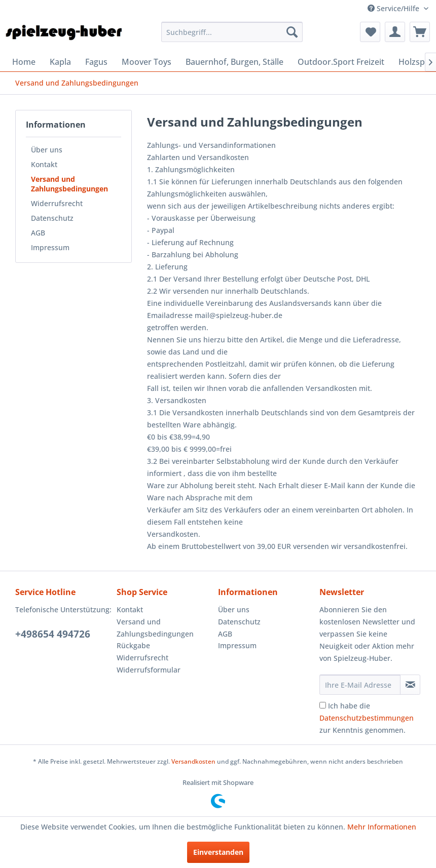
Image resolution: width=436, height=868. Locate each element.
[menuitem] (232, 32)
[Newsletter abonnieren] (410, 685)
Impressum (50, 247)
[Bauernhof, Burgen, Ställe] (234, 62)
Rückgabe (133, 645)
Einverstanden (218, 852)
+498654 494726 (53, 634)
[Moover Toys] (147, 62)
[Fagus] (96, 62)
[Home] (24, 62)
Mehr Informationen (382, 827)
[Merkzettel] (370, 32)
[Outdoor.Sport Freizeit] (341, 62)
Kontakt (44, 164)
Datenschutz (52, 218)
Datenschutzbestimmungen (367, 718)
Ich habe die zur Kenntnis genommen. (367, 718)
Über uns (47, 150)
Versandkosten (193, 761)
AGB (38, 233)
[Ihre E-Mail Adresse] (360, 685)
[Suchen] (292, 32)
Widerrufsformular (149, 670)
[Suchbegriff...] (232, 32)
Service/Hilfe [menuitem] (394, 8)
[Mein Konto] (395, 32)
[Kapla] (60, 62)
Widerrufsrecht (57, 203)
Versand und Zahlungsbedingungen (69, 184)
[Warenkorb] (420, 32)
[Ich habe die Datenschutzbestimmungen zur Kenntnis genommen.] (323, 705)
